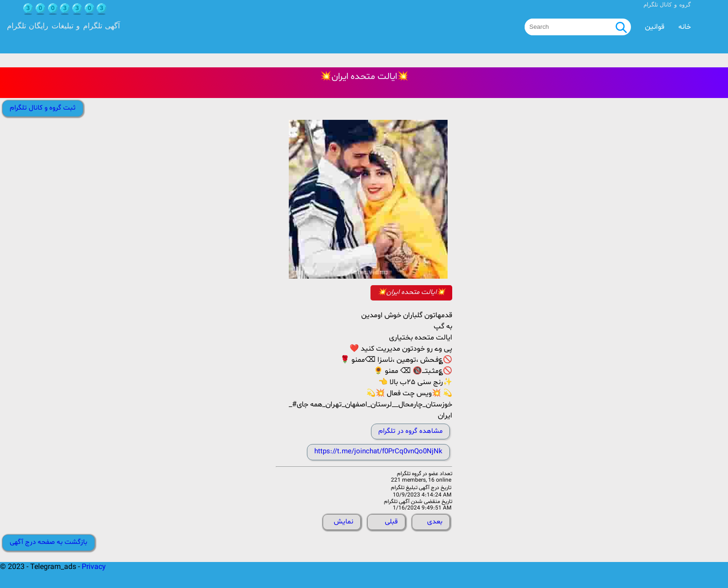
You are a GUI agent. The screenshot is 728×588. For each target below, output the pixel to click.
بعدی (435, 522)
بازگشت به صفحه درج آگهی (49, 542)
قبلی (391, 522)
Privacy (94, 567)
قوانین (655, 27)
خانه (685, 27)
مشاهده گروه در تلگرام (410, 431)
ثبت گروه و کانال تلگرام (43, 108)
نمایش (344, 522)
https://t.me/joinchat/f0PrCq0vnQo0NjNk (378, 452)
